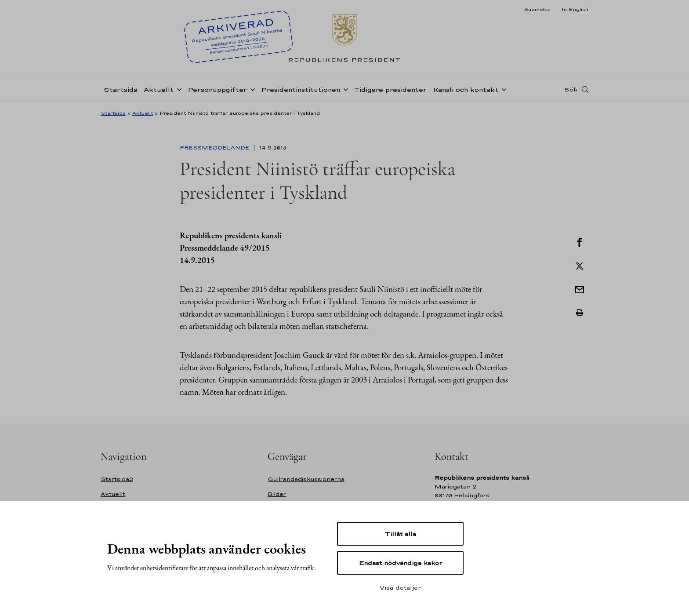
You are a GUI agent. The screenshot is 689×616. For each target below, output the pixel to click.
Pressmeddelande (216, 148)
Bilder (277, 494)
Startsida (121, 89)
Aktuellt (159, 89)
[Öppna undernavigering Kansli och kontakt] (502, 89)
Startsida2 (117, 479)
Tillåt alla (401, 534)
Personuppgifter (217, 89)
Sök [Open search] (571, 89)
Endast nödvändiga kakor (401, 563)
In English (575, 9)
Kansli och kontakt (466, 89)
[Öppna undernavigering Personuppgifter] (251, 89)
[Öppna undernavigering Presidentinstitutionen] (344, 89)
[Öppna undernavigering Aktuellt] (178, 89)
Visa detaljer (400, 587)
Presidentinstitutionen (301, 89)
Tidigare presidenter (390, 89)
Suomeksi (537, 9)
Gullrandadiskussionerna (306, 479)
